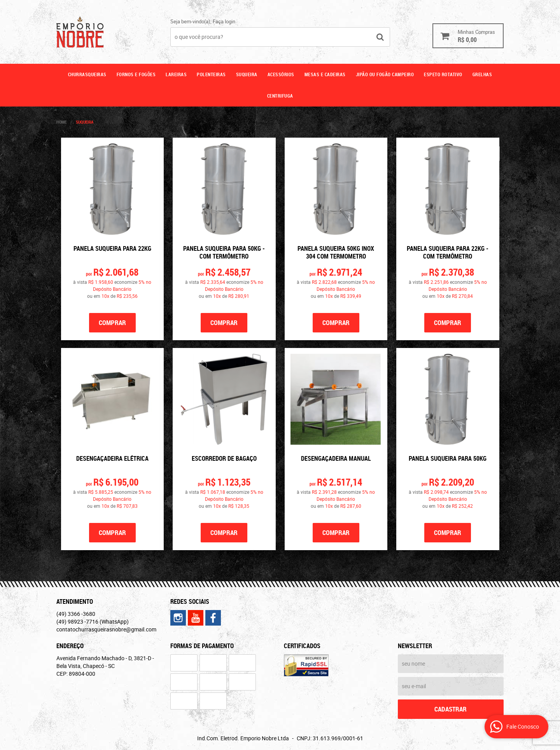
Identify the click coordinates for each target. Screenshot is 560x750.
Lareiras (176, 74)
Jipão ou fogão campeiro (385, 74)
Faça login (224, 21)
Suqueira (247, 74)
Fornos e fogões (136, 74)
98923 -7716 (93, 622)
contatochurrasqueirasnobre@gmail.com (106, 629)
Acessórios (281, 74)
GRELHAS (482, 74)
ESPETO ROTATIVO (443, 74)
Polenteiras (211, 74)
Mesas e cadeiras (325, 74)
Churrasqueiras (87, 74)
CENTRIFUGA (280, 96)
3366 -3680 (76, 614)
